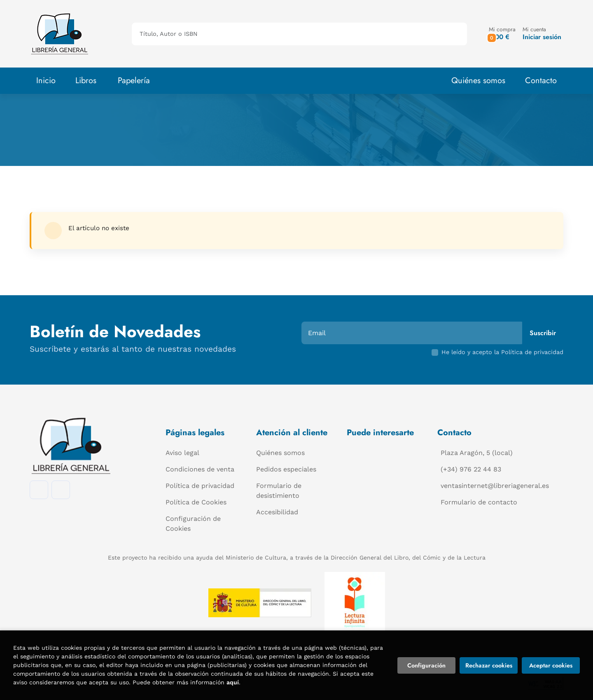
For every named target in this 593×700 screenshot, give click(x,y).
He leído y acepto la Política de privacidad (502, 352)
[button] (502, 34)
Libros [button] (86, 80)
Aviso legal (182, 453)
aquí (233, 682)
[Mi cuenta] (542, 34)
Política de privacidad (200, 486)
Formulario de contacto (479, 502)
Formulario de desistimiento (279, 491)
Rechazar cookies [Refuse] (489, 665)
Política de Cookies (196, 502)
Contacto (541, 80)
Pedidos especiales (286, 469)
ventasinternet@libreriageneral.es (495, 486)
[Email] (413, 333)
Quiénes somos (478, 80)
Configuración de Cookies (193, 524)
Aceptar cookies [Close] (551, 665)
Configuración (426, 665)
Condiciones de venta (200, 469)
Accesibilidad (277, 512)
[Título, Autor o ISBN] (286, 34)
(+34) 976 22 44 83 (471, 469)
